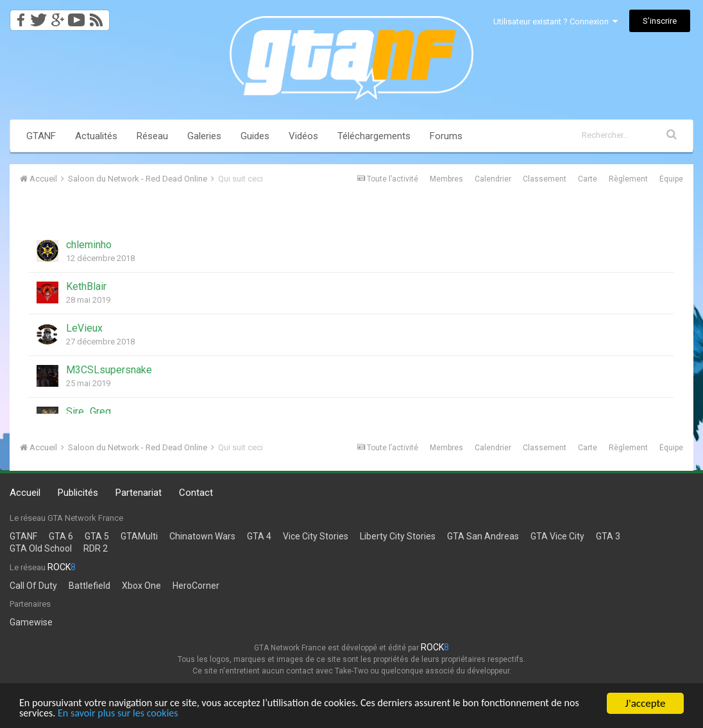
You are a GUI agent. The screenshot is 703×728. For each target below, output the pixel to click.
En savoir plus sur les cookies (142, 713)
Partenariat (139, 493)
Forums (446, 136)
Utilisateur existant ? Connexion (555, 21)
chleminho (89, 245)
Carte (588, 179)
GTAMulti (139, 536)
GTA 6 (61, 536)
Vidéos (303, 136)
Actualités (96, 136)
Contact (196, 493)
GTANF (41, 136)
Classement (545, 179)
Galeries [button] (204, 136)
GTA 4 (259, 536)
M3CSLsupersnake (109, 370)
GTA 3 (608, 536)
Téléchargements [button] (374, 136)
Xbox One (141, 586)
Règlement (628, 179)
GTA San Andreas (483, 536)
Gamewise (31, 622)
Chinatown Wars (202, 536)
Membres (446, 179)
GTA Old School (41, 548)
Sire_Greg (89, 411)
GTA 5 (97, 536)
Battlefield (89, 586)
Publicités (78, 493)
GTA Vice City (557, 536)
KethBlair (86, 286)
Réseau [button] (152, 136)
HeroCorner (196, 586)
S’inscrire (660, 21)
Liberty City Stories (398, 536)
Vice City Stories (316, 536)
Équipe (671, 179)
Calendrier (493, 179)
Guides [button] (255, 136)
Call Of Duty (33, 586)
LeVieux (84, 328)
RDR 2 (96, 548)
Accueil (25, 493)
